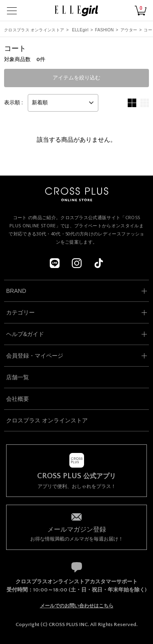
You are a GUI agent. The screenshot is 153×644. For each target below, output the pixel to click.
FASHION (104, 30)
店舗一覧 (18, 377)
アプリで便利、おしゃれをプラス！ (76, 481)
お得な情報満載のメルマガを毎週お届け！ (76, 533)
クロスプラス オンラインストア (34, 30)
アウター (129, 30)
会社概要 (18, 399)
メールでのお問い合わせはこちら (77, 606)
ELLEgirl (80, 30)
